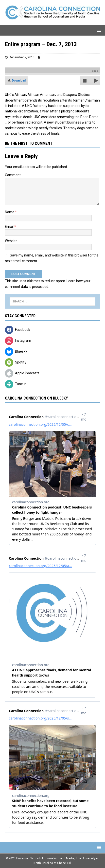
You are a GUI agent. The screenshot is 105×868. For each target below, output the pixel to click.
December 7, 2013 (22, 57)
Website (11, 241)
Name (10, 212)
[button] (98, 30)
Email (10, 227)
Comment (13, 175)
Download (19, 81)
